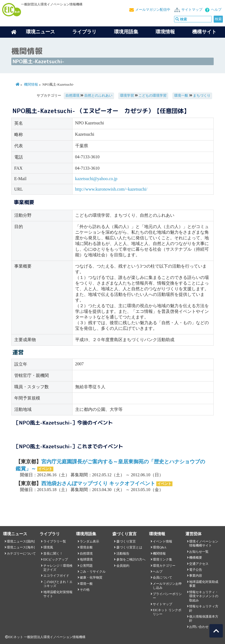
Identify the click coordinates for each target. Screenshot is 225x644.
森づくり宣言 (126, 541)
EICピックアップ (56, 559)
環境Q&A (160, 547)
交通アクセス (199, 564)
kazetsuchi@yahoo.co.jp (96, 179)
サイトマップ (192, 10)
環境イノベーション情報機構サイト (204, 543)
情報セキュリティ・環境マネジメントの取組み (204, 596)
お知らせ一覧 (199, 552)
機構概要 (196, 558)
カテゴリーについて (21, 554)
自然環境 (72, 96)
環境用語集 (126, 32)
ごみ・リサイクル (93, 572)
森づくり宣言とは (129, 547)
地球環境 (86, 559)
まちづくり (202, 96)
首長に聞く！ (53, 554)
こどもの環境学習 (153, 96)
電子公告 (196, 570)
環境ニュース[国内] (21, 541)
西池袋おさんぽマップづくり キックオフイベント (98, 483)
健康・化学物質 (91, 577)
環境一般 (181, 96)
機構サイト (204, 32)
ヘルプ (216, 10)
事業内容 (196, 576)
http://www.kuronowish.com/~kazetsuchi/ (111, 189)
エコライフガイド (56, 576)
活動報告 (123, 554)
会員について (162, 577)
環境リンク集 (162, 559)
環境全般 (86, 547)
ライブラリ (84, 32)
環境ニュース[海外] (21, 547)
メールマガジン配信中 (153, 10)
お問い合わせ (199, 627)
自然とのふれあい (98, 96)
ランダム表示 (89, 541)
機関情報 (31, 85)
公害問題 (86, 566)
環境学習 (127, 96)
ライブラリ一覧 (55, 541)
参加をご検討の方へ (131, 559)
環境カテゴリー (164, 566)
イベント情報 (162, 541)
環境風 (48, 547)
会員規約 (123, 566)
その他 (85, 590)
